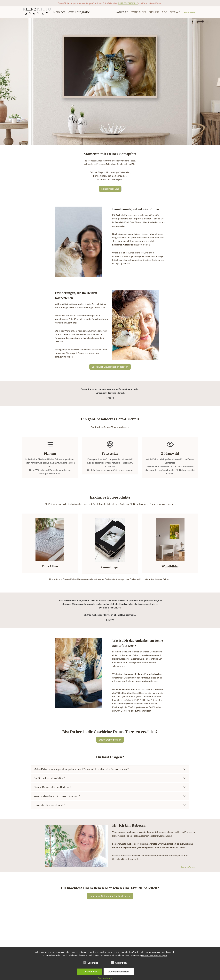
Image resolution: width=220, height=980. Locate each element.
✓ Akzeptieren (90, 972)
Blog (164, 12)
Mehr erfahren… (188, 867)
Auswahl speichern (119, 972)
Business (154, 12)
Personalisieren (105, 978)
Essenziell (91, 962)
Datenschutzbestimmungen (154, 955)
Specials (175, 12)
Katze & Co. (122, 12)
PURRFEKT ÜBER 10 (128, 3)
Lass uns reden (190, 12)
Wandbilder (139, 12)
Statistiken (119, 962)
